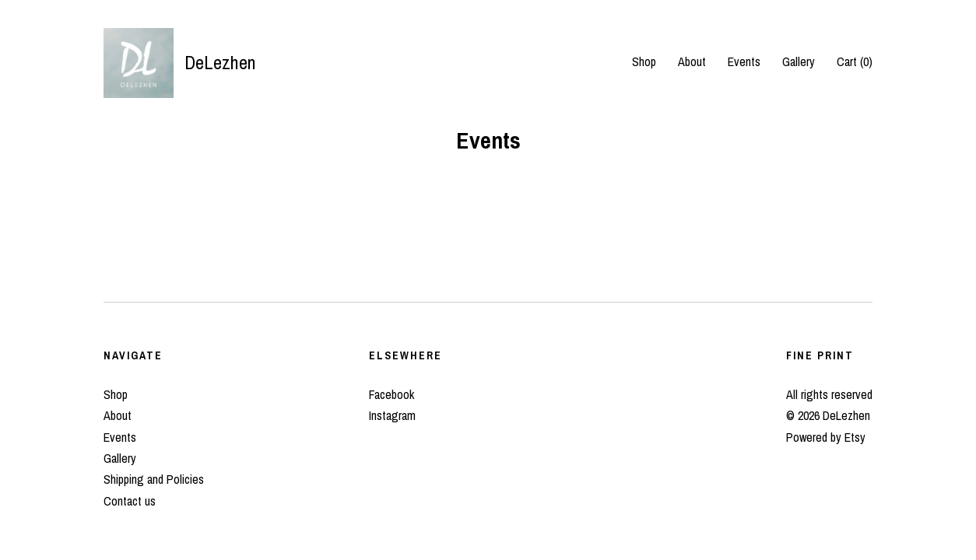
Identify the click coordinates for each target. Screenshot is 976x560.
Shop (644, 61)
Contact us (130, 501)
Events (744, 61)
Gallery (799, 61)
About (692, 61)
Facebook (391, 394)
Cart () (855, 61)
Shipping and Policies (154, 479)
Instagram (392, 415)
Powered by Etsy (826, 437)
